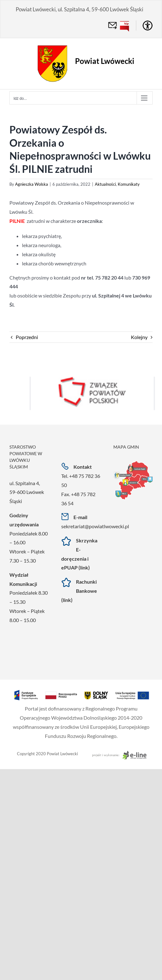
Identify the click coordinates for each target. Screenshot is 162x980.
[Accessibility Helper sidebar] (148, 25)
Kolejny (139, 337)
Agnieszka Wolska (32, 184)
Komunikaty (129, 184)
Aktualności (105, 184)
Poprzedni (27, 337)
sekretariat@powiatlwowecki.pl (95, 526)
